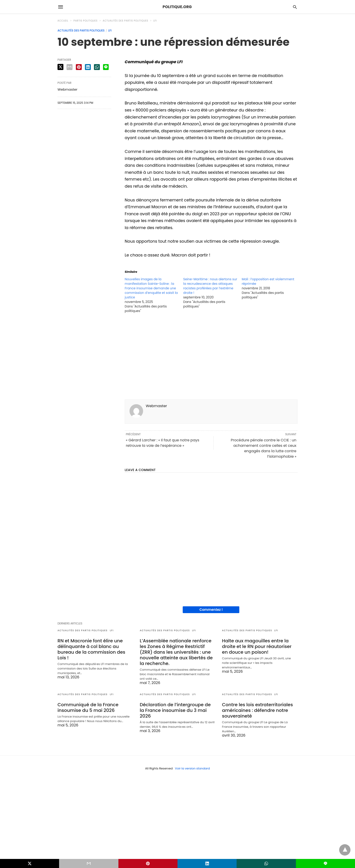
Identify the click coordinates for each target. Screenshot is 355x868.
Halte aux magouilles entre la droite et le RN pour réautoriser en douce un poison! (257, 646)
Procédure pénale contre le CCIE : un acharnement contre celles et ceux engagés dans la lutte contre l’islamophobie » (264, 448)
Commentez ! (211, 610)
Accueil (63, 21)
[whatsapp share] (97, 67)
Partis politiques (86, 21)
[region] (211, 358)
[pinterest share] (79, 67)
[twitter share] (60, 67)
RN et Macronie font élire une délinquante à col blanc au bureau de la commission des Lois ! (91, 649)
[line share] (106, 67)
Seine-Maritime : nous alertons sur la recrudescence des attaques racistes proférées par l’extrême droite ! (210, 286)
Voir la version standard (192, 768)
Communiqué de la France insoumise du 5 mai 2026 (88, 707)
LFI (155, 21)
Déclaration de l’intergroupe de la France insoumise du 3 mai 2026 (175, 710)
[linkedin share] (88, 67)
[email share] (70, 67)
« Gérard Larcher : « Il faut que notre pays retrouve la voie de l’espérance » (163, 443)
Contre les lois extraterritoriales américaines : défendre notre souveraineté (258, 710)
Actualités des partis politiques (126, 21)
